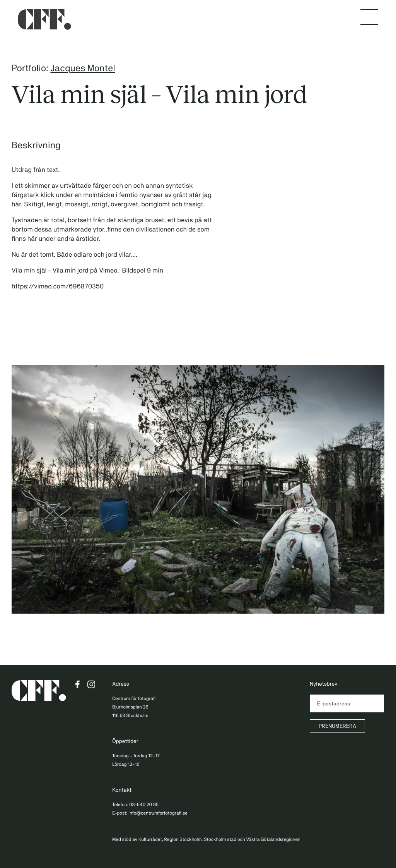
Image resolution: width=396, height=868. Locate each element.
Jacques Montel (83, 68)
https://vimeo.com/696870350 (58, 286)
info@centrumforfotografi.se (158, 813)
